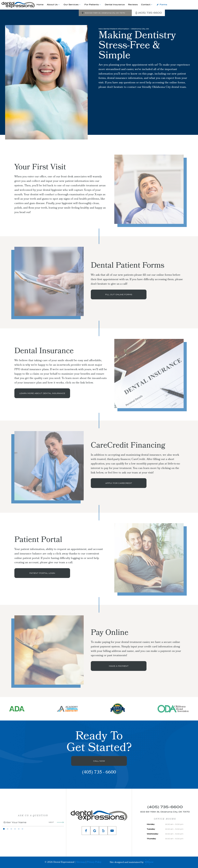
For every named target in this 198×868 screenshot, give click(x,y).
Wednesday (153, 834)
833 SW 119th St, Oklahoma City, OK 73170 (103, 13)
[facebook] (86, 831)
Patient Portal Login (42, 573)
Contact (147, 5)
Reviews (133, 5)
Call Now (99, 761)
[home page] (18, 5)
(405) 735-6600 (148, 13)
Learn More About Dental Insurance (42, 393)
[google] (95, 831)
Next (56, 822)
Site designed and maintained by (131, 862)
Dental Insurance (115, 5)
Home (40, 5)
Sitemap (81, 862)
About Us (54, 5)
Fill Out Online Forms (119, 294)
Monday (151, 824)
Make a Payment (119, 666)
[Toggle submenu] (59, 5)
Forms (162, 5)
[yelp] (103, 831)
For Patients (93, 5)
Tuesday (151, 829)
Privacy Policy (94, 862)
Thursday (151, 839)
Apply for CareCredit (119, 483)
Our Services (72, 5)
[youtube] (112, 831)
